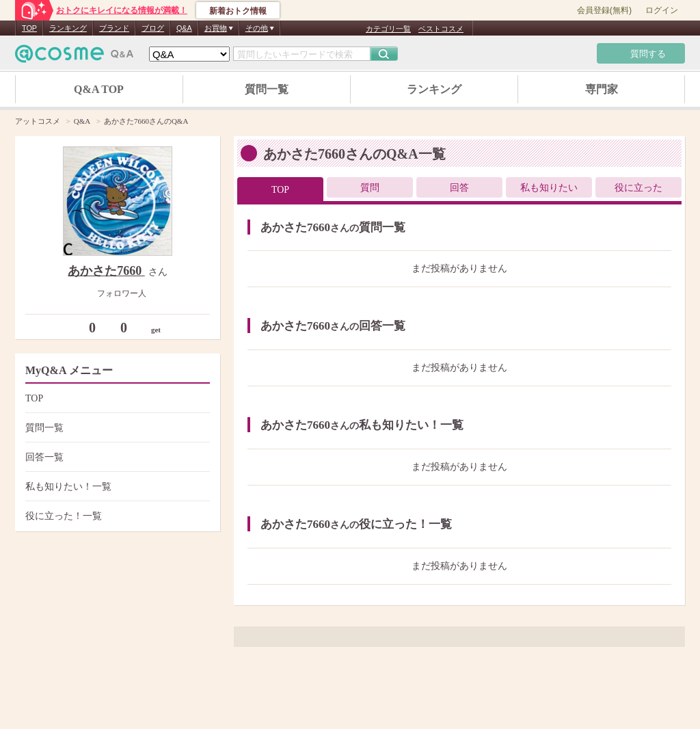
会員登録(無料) (604, 10)
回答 (459, 188)
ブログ (153, 28)
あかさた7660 (106, 271)
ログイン (662, 10)
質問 (370, 188)
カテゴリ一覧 (388, 29)
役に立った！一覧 (116, 516)
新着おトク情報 (238, 11)
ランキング (68, 28)
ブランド (114, 28)
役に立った (638, 188)
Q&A (184, 28)
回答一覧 (116, 457)
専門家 (602, 89)
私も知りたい (549, 188)
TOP (29, 28)
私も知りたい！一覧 (116, 487)
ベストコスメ (441, 29)
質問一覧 (267, 89)
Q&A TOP (99, 89)
